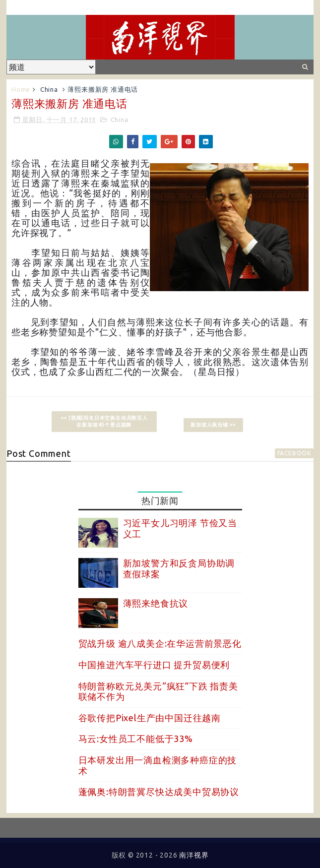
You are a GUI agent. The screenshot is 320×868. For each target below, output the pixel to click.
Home (21, 89)
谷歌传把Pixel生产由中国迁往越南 (150, 718)
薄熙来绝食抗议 (156, 603)
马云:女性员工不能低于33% (136, 739)
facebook (294, 453)
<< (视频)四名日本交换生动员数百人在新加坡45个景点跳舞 (104, 421)
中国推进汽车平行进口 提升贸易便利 (154, 665)
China (49, 89)
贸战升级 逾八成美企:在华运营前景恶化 (160, 643)
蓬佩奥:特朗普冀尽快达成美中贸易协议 (159, 792)
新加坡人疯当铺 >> (213, 425)
